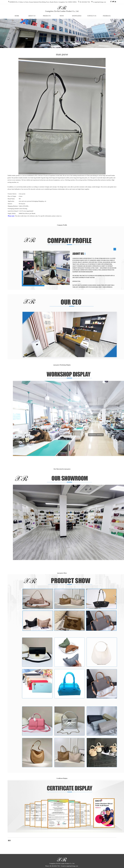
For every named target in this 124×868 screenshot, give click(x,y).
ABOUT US (32, 16)
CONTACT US (92, 16)
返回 (9, 841)
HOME (17, 16)
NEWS (62, 16)
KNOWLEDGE (77, 16)
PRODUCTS (47, 16)
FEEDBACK (107, 16)
